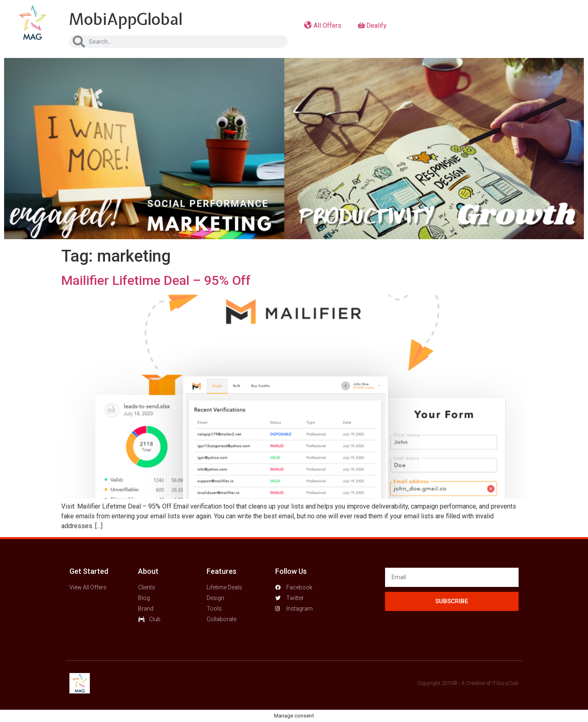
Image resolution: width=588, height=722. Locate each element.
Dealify (372, 26)
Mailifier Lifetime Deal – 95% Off (156, 280)
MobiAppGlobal (126, 19)
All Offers (323, 26)
